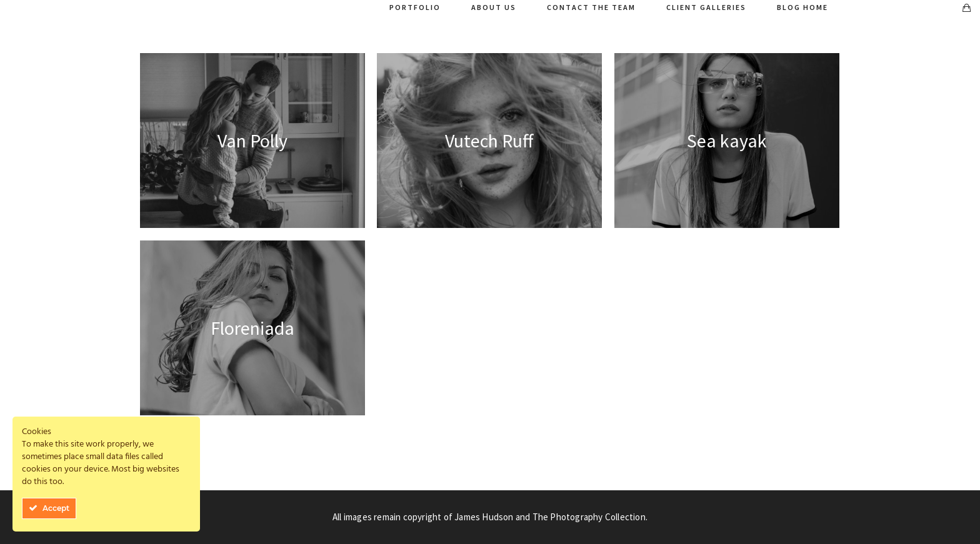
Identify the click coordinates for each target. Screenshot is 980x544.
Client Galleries (706, 7)
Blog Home (802, 7)
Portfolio (415, 7)
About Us (494, 7)
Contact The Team (591, 7)
